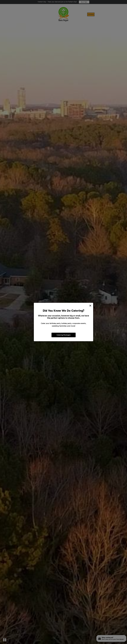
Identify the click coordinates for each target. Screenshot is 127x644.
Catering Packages (64, 335)
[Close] (90, 306)
